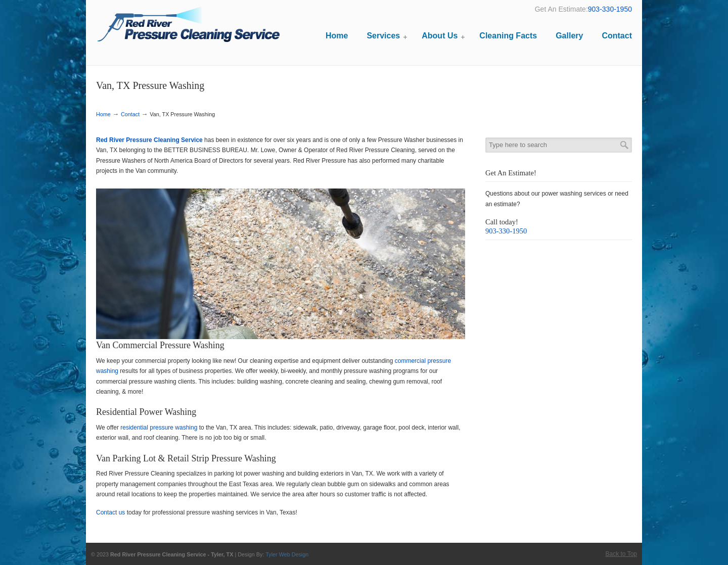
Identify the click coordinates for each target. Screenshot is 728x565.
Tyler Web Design (287, 554)
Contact (130, 114)
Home (103, 114)
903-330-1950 (610, 9)
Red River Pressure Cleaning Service (188, 26)
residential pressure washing (159, 428)
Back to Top (621, 554)
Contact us (110, 512)
